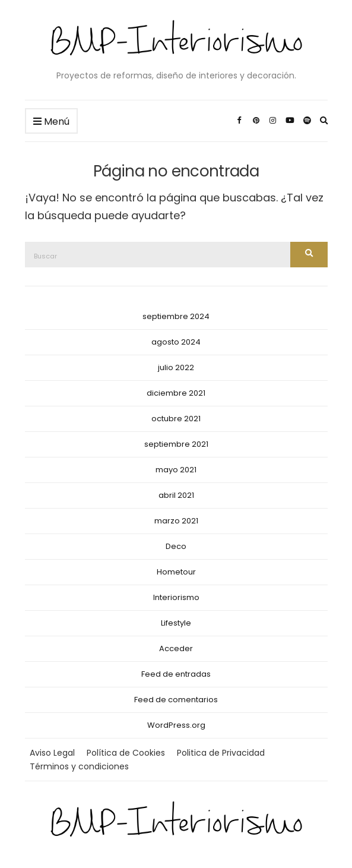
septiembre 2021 (176, 444)
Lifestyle (176, 623)
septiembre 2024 (176, 316)
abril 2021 (176, 495)
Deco (176, 546)
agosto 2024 (176, 342)
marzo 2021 (176, 521)
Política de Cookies (126, 753)
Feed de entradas (176, 674)
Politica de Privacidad (221, 753)
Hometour (176, 572)
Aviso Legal (52, 753)
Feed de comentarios (176, 700)
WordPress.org (176, 725)
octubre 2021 (176, 419)
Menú (51, 122)
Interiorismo (176, 597)
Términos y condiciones (79, 766)
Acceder (176, 648)
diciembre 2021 (176, 393)
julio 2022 (176, 367)
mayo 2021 (176, 470)
